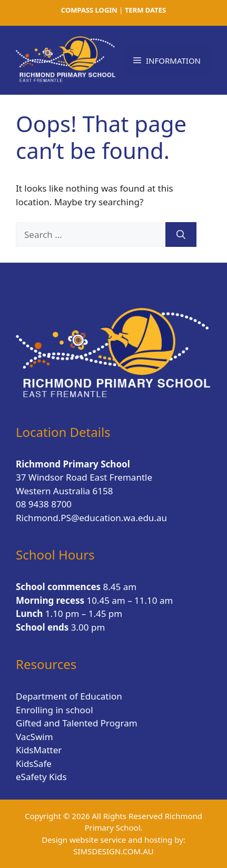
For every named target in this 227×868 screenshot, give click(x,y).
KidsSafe (34, 764)
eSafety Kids (41, 777)
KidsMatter (39, 750)
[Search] (181, 235)
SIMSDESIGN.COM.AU (113, 851)
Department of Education (69, 696)
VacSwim (34, 737)
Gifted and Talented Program (77, 723)
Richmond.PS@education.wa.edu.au (91, 518)
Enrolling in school (55, 710)
